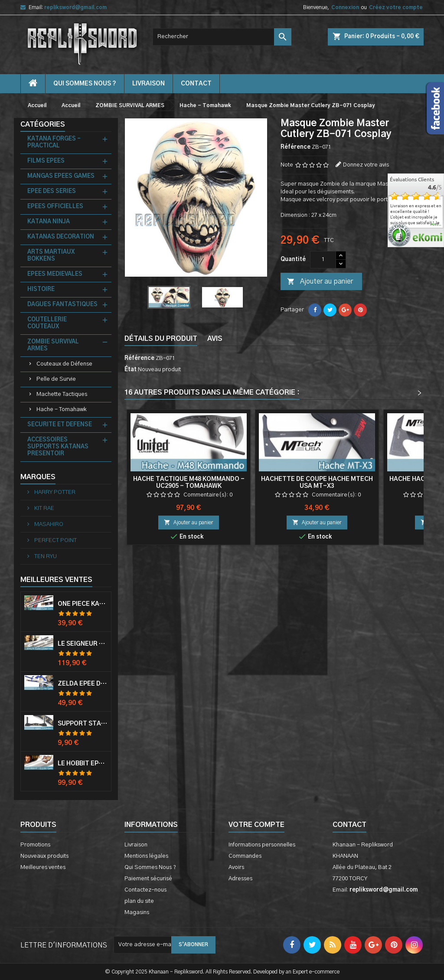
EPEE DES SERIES (52, 191)
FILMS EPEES (46, 161)
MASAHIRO (48, 524)
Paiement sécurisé (148, 879)
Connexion (345, 7)
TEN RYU (45, 557)
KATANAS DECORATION (61, 237)
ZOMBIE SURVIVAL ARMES (53, 345)
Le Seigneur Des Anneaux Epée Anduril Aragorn (83, 644)
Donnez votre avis (366, 165)
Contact (349, 825)
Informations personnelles (262, 845)
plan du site (139, 901)
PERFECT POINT (55, 541)
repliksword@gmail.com (75, 7)
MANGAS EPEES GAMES (61, 176)
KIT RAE (44, 508)
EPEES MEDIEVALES (55, 274)
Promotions (35, 845)
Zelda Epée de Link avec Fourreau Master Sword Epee (83, 684)
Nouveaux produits (44, 856)
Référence (295, 147)
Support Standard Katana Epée (83, 724)
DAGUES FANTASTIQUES (62, 305)
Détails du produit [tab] (161, 339)
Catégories (43, 124)
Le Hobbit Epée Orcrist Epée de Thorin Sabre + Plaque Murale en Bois (83, 764)
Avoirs (236, 867)
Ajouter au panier (320, 282)
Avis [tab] (215, 339)
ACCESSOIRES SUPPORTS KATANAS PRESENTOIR (58, 447)
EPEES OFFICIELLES (55, 207)
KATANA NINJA (49, 222)
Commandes (245, 856)
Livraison (149, 84)
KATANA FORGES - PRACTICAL (54, 142)
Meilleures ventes (43, 867)
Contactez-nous (145, 890)
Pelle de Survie (56, 379)
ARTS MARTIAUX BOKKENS (51, 256)
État (131, 370)
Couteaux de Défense (64, 364)
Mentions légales (146, 856)
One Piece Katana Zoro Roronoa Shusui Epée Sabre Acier (83, 604)
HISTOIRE (41, 289)
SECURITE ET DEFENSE (60, 425)
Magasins (137, 913)
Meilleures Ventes (56, 580)
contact (196, 84)
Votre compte (256, 825)
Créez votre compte (396, 7)
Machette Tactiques (62, 394)
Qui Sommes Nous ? (85, 84)
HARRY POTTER (54, 492)
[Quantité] (323, 260)
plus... (436, 225)
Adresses (240, 879)
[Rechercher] (222, 37)
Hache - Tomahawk (61, 410)
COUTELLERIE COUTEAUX (47, 323)
